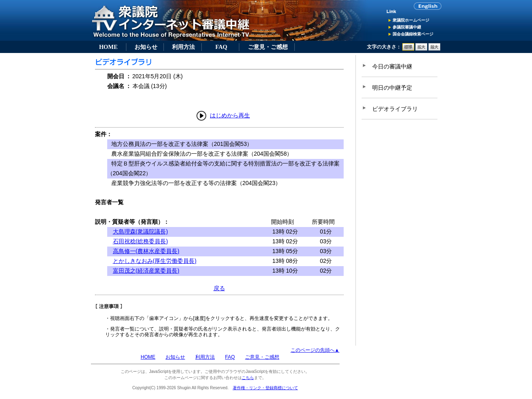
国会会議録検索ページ (413, 34)
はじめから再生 (230, 115)
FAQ (221, 47)
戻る (219, 288)
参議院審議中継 (407, 27)
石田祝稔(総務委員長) (140, 241)
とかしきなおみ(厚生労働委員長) (155, 261)
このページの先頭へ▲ (315, 350)
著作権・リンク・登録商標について (265, 388)
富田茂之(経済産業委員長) (146, 271)
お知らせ (146, 47)
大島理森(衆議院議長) (140, 231)
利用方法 (183, 47)
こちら (248, 378)
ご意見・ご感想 (268, 47)
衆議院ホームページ (411, 20)
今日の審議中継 (392, 66)
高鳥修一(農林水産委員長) (146, 251)
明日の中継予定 (392, 88)
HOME (108, 47)
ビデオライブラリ (395, 109)
